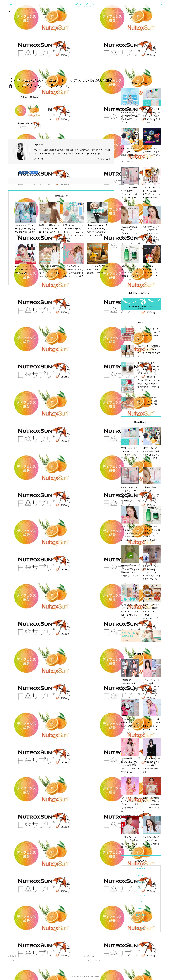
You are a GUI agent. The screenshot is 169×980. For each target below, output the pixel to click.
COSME (141, 882)
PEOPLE (141, 922)
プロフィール (102, 159)
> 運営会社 (12, 956)
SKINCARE (141, 869)
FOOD (141, 889)
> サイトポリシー (15, 960)
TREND (141, 902)
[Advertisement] (84, 46)
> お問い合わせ (90, 956)
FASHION (141, 895)
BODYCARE (141, 875)
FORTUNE (141, 928)
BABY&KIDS (141, 915)
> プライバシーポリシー (93, 960)
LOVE (141, 908)
